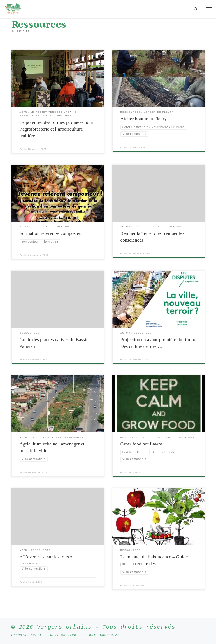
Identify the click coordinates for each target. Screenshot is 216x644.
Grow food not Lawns (142, 444)
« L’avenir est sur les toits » (46, 557)
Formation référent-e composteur (51, 233)
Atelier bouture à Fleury (144, 119)
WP (42, 635)
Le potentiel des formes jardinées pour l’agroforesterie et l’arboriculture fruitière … (57, 129)
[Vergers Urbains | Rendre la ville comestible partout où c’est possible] (13, 8)
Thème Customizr (103, 635)
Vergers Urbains (64, 627)
